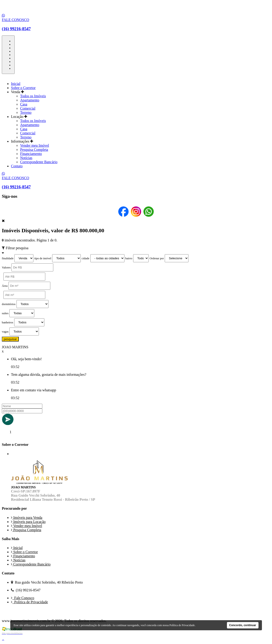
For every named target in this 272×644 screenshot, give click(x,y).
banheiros (8, 322)
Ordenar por (157, 258)
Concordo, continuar (243, 625)
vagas (5, 332)
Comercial (28, 108)
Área (5, 286)
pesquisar (10, 339)
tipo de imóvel (43, 258)
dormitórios (9, 304)
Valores (6, 268)
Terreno (26, 112)
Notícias (26, 158)
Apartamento (30, 100)
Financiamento (31, 154)
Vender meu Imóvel (35, 145)
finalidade (8, 258)
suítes (5, 313)
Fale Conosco (23, 598)
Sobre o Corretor (23, 88)
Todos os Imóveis (33, 96)
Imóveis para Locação (28, 522)
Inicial (16, 84)
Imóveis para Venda (27, 518)
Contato (17, 166)
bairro (129, 258)
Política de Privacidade (30, 602)
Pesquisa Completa (34, 150)
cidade (85, 258)
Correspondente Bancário (39, 162)
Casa (24, 104)
